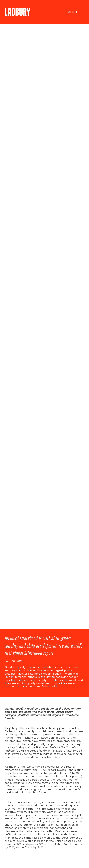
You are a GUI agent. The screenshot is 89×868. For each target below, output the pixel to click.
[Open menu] (75, 12)
